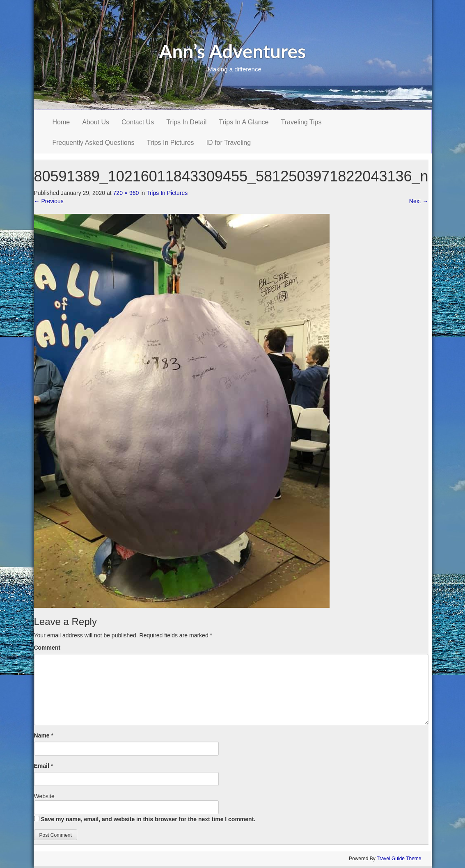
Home (61, 122)
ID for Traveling (229, 143)
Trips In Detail (186, 122)
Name (42, 735)
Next (419, 201)
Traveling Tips (301, 122)
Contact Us (138, 122)
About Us (96, 122)
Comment (47, 648)
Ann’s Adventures (233, 51)
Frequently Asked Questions (94, 143)
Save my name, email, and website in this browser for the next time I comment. (148, 819)
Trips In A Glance (244, 122)
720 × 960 (126, 193)
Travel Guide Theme (399, 859)
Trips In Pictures (171, 143)
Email (42, 766)
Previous (49, 201)
